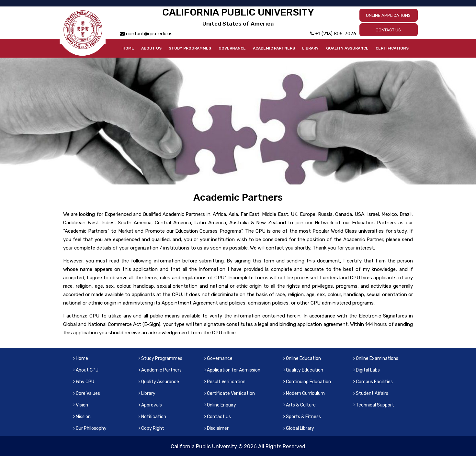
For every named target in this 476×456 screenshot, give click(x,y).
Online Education (302, 358)
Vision (81, 405)
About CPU (86, 370)
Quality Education (303, 370)
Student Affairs (371, 393)
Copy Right (151, 428)
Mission (82, 417)
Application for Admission (232, 370)
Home (128, 48)
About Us (151, 48)
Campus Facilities (373, 382)
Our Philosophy (90, 428)
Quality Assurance (347, 48)
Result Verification (225, 382)
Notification (152, 417)
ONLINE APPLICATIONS (388, 15)
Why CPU (84, 382)
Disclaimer (216, 428)
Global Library (299, 428)
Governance (232, 48)
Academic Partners (274, 48)
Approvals (150, 405)
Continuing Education (307, 382)
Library (310, 48)
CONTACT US (388, 30)
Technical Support (374, 405)
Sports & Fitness (302, 417)
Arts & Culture (300, 405)
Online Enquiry (220, 405)
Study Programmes (190, 48)
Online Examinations (376, 358)
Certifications (392, 48)
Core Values (87, 393)
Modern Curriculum (304, 393)
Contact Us (218, 417)
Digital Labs (367, 370)
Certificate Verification (230, 393)
